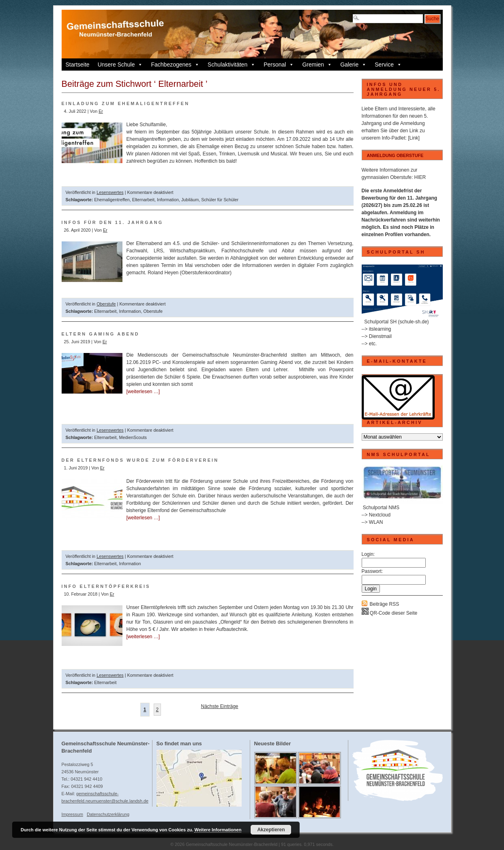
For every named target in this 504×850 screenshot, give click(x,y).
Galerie (353, 65)
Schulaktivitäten (232, 65)
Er (101, 111)
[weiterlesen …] (143, 392)
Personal (279, 65)
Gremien (317, 65)
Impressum (72, 814)
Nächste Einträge (219, 706)
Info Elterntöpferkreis (106, 586)
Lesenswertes (110, 192)
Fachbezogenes (175, 65)
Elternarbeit (143, 200)
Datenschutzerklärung (108, 814)
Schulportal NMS (381, 508)
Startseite (78, 65)
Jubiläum (190, 200)
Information (168, 200)
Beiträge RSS (385, 604)
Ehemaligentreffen (112, 200)
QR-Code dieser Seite (390, 613)
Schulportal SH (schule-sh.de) (396, 322)
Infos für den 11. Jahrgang (113, 222)
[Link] (414, 138)
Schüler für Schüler (220, 200)
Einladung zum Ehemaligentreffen (126, 103)
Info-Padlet (394, 138)
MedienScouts (133, 437)
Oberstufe (106, 304)
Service (388, 65)
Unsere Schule (120, 65)
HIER (420, 177)
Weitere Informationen (218, 830)
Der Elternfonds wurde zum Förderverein (140, 460)
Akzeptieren (271, 830)
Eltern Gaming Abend (101, 334)
